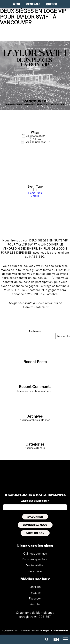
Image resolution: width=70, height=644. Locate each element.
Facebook (35, 598)
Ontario (35, 196)
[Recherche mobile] (47, 639)
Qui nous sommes (35, 554)
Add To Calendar (33, 142)
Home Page (35, 193)
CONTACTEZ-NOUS (35, 525)
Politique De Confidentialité (54, 631)
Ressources (35, 571)
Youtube (35, 604)
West (17, 4)
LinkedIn (35, 587)
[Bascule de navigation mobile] (65, 639)
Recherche (35, 331)
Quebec (52, 4)
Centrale (33, 4)
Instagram (35, 592)
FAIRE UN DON (35, 533)
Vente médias (35, 565)
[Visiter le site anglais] (56, 639)
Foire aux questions (35, 559)
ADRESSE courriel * (35, 501)
